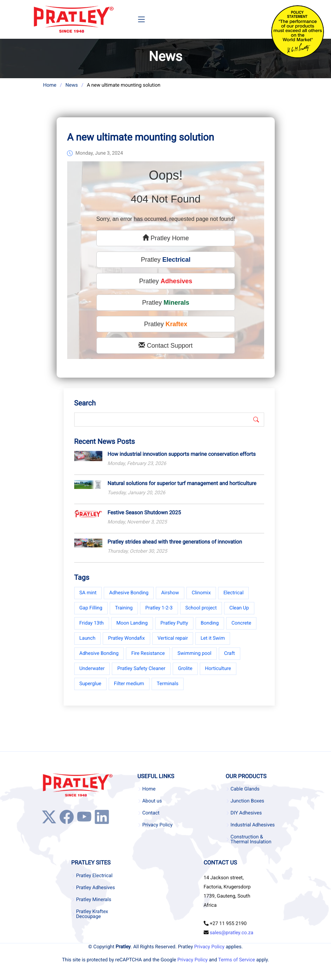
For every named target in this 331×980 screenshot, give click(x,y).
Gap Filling (91, 609)
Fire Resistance (148, 655)
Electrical (233, 594)
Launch (88, 639)
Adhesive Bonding (129, 594)
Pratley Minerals (94, 900)
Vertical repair (173, 639)
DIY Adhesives (246, 813)
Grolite (185, 670)
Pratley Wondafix (126, 639)
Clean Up (239, 609)
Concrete (241, 624)
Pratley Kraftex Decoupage (92, 914)
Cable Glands (245, 789)
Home (50, 85)
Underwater (92, 670)
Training (124, 609)
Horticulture (218, 670)
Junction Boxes (247, 801)
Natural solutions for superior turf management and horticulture (182, 484)
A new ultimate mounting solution (141, 139)
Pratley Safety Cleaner (141, 670)
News (72, 85)
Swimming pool (194, 655)
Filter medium (129, 685)
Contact (151, 813)
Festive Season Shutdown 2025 (144, 514)
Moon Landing (132, 624)
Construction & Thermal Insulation (251, 839)
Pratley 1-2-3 (159, 609)
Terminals (168, 685)
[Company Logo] (73, 19)
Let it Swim (213, 639)
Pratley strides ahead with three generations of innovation (175, 543)
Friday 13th (92, 624)
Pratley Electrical (94, 876)
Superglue (90, 685)
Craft (230, 655)
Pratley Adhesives (95, 888)
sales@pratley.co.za (231, 933)
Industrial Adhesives (253, 825)
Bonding (210, 624)
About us (152, 801)
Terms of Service (237, 960)
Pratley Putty (174, 624)
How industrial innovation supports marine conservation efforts (182, 455)
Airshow (170, 594)
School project (201, 609)
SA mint (88, 594)
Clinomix (201, 594)
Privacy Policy (157, 825)
